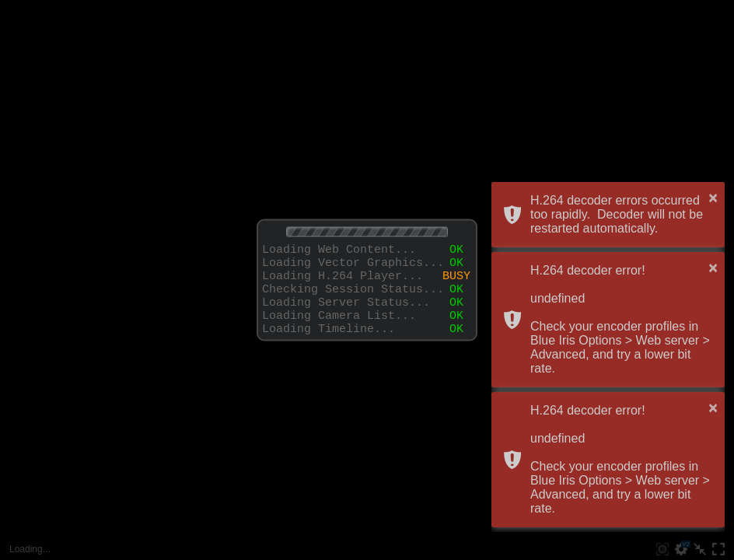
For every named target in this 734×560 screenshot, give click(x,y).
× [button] (713, 198)
